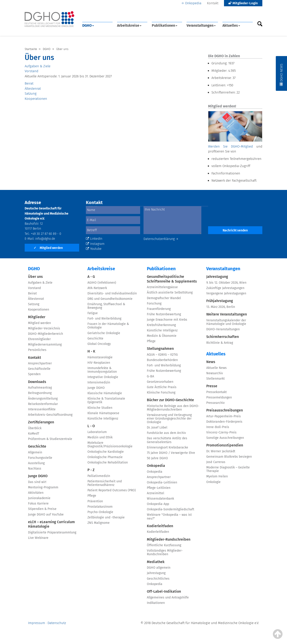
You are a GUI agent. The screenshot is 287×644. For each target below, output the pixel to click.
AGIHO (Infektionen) (102, 283)
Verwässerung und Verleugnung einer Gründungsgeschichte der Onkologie (169, 419)
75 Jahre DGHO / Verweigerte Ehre (171, 453)
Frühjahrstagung (220, 301)
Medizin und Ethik (100, 437)
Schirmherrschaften (223, 337)
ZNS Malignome (99, 523)
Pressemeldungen (219, 397)
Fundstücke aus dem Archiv (166, 433)
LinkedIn (94, 239)
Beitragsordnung (40, 393)
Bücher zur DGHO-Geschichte (170, 400)
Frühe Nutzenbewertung (164, 314)
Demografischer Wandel (164, 298)
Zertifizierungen (41, 422)
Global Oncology (99, 344)
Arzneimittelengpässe (162, 287)
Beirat (29, 83)
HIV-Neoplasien (99, 363)
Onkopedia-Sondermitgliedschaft (171, 509)
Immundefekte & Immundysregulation (102, 370)
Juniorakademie (39, 498)
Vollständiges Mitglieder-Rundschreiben (165, 552)
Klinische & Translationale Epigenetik (106, 400)
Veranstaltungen (201, 25)
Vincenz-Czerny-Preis (221, 432)
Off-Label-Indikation (164, 591)
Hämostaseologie (100, 357)
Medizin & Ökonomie (162, 336)
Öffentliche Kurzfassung (164, 545)
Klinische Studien (100, 408)
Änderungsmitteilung (43, 399)
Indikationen (156, 603)
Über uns (35, 277)
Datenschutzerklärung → (161, 239)
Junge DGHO (38, 476)
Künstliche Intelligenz (103, 419)
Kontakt (213, 3)
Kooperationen (36, 99)
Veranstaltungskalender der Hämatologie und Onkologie (226, 322)
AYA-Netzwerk (97, 288)
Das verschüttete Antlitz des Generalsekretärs (167, 440)
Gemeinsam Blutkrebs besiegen (229, 457)
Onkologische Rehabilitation (108, 462)
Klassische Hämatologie (105, 393)
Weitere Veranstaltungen (227, 314)
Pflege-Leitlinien (159, 488)
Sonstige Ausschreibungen (225, 438)
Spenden (34, 374)
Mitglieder (37, 317)
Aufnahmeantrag (40, 388)
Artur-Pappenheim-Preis (224, 416)
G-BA (150, 376)
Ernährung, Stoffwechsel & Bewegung (106, 306)
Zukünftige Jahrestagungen (225, 288)
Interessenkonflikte (42, 409)
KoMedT (34, 434)
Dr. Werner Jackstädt (221, 451)
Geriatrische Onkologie (104, 333)
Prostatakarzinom (100, 507)
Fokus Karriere (38, 504)
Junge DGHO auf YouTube (46, 515)
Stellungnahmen (160, 349)
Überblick (35, 428)
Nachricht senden (235, 230)
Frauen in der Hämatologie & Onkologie (108, 326)
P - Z (91, 470)
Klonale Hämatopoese (103, 413)
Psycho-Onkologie (100, 512)
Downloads (37, 382)
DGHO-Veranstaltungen (223, 329)
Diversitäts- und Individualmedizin (112, 293)
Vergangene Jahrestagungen (226, 293)
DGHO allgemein (159, 568)
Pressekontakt (216, 392)
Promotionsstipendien (225, 445)
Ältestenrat (33, 89)
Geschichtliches (158, 579)
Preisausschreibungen (225, 410)
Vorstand (32, 71)
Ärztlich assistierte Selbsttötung (170, 293)
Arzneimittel (155, 493)
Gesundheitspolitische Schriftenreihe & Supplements (172, 279)
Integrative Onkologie (103, 377)
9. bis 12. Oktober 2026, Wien (226, 283)
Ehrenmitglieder (39, 339)
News (211, 362)
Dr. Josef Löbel (157, 428)
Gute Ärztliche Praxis (162, 387)
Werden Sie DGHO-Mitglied (230, 146)
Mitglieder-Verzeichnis (44, 328)
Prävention (95, 501)
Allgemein (35, 452)
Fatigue (93, 313)
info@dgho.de (45, 239)
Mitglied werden (48, 248)
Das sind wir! (37, 482)
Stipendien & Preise (42, 509)
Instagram (95, 244)
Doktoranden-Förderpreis (224, 422)
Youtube (94, 249)
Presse (212, 386)
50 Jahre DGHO (157, 458)
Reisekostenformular (43, 404)
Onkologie (213, 482)
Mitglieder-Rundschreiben (169, 539)
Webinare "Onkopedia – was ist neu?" (169, 517)
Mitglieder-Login (243, 3)
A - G (91, 277)
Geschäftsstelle (39, 369)
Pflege (92, 496)
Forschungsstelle (40, 458)
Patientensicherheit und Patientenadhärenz (105, 483)
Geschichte (37, 446)
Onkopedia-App (158, 504)
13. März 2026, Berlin (221, 307)
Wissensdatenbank (160, 499)
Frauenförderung (159, 309)
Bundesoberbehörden (162, 360)
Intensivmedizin (99, 382)
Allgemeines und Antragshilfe (168, 597)
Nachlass (35, 469)
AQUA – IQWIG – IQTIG (162, 355)
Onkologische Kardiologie (106, 452)
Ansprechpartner (40, 363)
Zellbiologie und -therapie (106, 517)
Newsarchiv (215, 373)
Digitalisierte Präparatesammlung (52, 532)
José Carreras (216, 462)
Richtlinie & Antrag (220, 343)
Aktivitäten (36, 493)
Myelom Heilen (217, 476)
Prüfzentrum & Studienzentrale (50, 439)
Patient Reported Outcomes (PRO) (112, 490)
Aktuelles (231, 25)
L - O (91, 426)
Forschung (154, 304)
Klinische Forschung (161, 393)
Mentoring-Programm (43, 487)
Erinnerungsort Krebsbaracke (167, 447)
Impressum (37, 623)
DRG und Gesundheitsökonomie (110, 299)
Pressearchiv (215, 403)
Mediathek (156, 562)
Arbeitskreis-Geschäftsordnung (50, 415)
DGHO (88, 25)
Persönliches (37, 350)
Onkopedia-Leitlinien (162, 482)
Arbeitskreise (129, 25)
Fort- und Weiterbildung (104, 319)
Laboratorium (97, 432)
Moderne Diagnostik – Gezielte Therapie (228, 469)
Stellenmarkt (215, 379)
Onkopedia (193, 3)
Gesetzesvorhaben (160, 382)
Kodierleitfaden (160, 526)
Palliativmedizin (99, 476)
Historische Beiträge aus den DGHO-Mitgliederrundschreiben (173, 408)
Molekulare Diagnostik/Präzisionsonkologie (110, 445)
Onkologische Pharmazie (105, 457)
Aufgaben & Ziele (38, 66)
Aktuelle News (216, 368)
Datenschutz (57, 623)
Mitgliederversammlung (45, 345)
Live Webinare (38, 538)
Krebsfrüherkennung (161, 325)
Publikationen (165, 25)
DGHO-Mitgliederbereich (46, 334)
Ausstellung (36, 463)
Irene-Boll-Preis (218, 427)
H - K (91, 351)
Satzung (31, 94)
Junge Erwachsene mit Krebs (167, 320)
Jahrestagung (156, 573)
